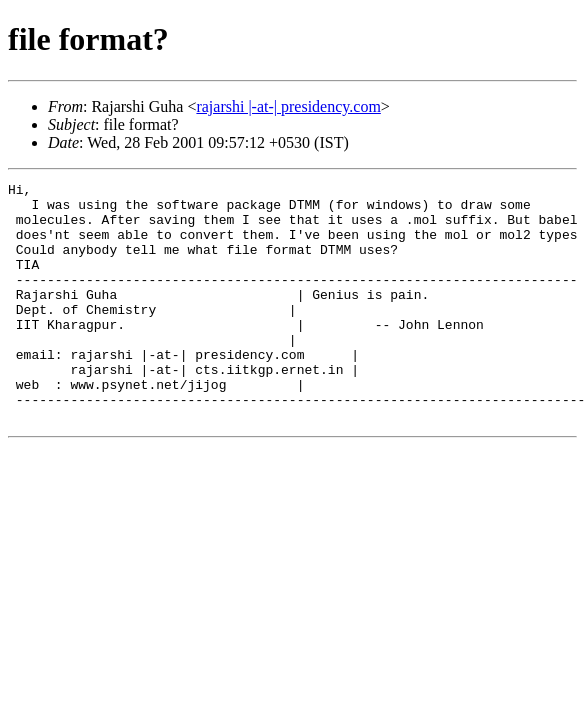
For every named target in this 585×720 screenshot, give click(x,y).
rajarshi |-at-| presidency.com (288, 106)
